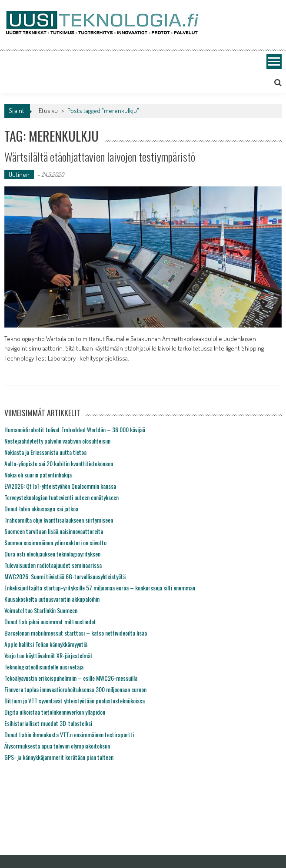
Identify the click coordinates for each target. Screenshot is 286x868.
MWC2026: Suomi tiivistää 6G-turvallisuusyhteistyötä (65, 576)
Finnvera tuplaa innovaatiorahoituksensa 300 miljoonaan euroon (75, 689)
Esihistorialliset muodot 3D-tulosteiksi (48, 723)
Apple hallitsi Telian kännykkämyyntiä (46, 644)
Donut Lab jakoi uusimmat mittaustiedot (50, 621)
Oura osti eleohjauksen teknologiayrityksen (52, 554)
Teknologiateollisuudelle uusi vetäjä (44, 667)
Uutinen (19, 174)
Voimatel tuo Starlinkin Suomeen (41, 610)
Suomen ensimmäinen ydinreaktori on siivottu (55, 542)
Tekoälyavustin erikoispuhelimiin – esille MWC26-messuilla (71, 678)
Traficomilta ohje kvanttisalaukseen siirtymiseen (59, 520)
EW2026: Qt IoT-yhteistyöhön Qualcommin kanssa (60, 486)
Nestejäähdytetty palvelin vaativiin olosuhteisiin (57, 441)
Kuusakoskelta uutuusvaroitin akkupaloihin (52, 599)
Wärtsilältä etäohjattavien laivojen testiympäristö (100, 157)
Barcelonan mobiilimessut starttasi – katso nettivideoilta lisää (76, 633)
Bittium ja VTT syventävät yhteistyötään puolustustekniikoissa (75, 701)
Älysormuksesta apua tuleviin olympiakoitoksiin (57, 746)
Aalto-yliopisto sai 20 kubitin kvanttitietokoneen (59, 463)
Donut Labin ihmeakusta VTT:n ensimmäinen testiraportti (69, 734)
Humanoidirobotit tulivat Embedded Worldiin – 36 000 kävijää (75, 429)
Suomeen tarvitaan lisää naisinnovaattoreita (54, 531)
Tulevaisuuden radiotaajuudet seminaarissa (53, 565)
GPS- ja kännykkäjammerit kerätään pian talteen (59, 757)
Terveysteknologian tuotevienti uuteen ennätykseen (62, 497)
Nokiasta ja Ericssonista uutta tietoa (45, 452)
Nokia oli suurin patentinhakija (38, 475)
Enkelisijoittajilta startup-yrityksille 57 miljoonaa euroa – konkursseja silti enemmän (100, 588)
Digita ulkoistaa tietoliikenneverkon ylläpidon (55, 712)
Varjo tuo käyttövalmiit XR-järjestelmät (48, 655)
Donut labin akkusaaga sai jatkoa (41, 509)
